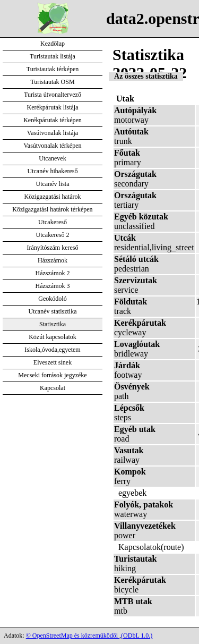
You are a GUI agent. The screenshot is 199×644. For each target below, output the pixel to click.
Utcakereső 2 (53, 235)
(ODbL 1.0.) (137, 635)
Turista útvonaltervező (53, 95)
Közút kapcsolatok (53, 337)
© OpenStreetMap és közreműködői (73, 635)
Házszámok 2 (53, 273)
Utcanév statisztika (53, 311)
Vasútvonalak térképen (53, 146)
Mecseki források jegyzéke (52, 375)
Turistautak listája (53, 56)
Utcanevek (52, 158)
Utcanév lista (53, 184)
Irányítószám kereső (53, 248)
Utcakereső (53, 222)
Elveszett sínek (53, 362)
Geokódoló (52, 299)
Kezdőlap (53, 44)
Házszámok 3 (53, 286)
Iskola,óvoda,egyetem (52, 350)
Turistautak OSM (52, 82)
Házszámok (53, 260)
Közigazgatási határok (53, 197)
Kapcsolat (53, 388)
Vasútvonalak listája (53, 133)
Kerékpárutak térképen (53, 120)
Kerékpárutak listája (53, 107)
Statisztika (53, 324)
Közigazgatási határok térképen (52, 209)
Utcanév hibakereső (53, 171)
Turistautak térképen (53, 69)
